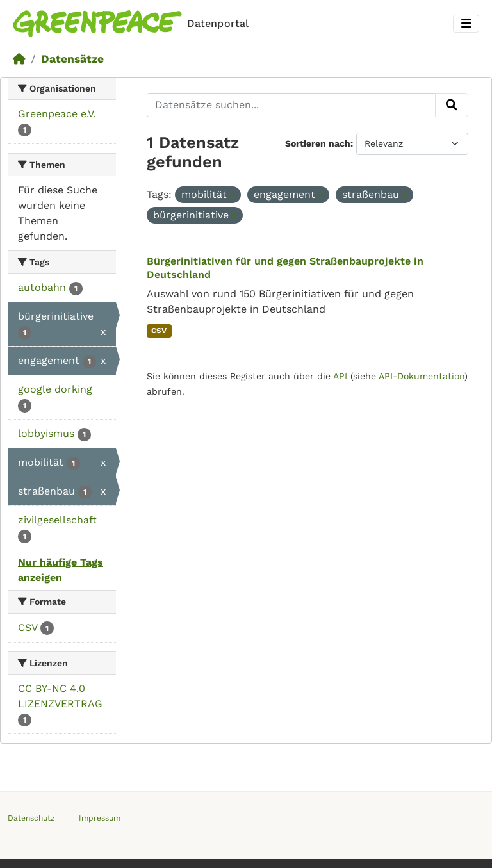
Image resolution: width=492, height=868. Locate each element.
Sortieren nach (318, 143)
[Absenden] (452, 105)
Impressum (100, 818)
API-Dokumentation (422, 376)
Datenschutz (31, 818)
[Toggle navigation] (466, 24)
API (340, 376)
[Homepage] (133, 24)
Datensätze (72, 59)
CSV (159, 331)
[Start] (19, 59)
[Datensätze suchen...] (291, 105)
